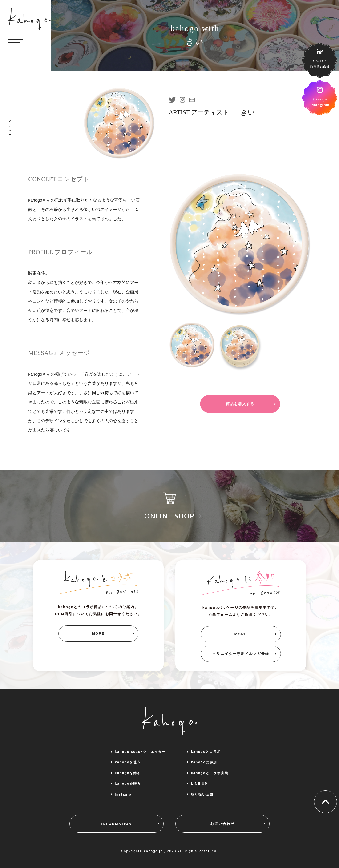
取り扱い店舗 (202, 794)
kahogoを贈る (128, 784)
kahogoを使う (128, 762)
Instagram (125, 794)
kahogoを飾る (128, 773)
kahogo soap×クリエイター (140, 752)
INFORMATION (116, 824)
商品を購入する (240, 404)
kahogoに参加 (204, 762)
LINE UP (199, 784)
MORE (98, 633)
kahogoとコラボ (206, 752)
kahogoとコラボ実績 (210, 773)
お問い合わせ (222, 824)
